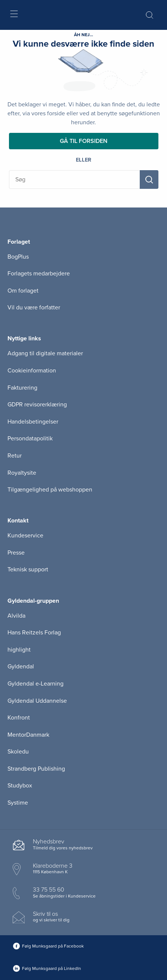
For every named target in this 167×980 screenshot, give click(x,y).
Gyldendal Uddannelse (37, 701)
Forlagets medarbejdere (39, 274)
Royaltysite (22, 473)
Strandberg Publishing (36, 769)
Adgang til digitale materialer (45, 353)
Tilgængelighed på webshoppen (50, 490)
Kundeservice (25, 536)
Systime (18, 803)
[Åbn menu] (14, 15)
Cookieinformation (32, 371)
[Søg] (149, 180)
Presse (16, 553)
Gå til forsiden (84, 141)
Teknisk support (28, 569)
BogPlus (18, 257)
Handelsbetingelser (33, 422)
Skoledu (18, 752)
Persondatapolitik (30, 438)
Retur (15, 456)
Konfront (19, 718)
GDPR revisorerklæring (37, 405)
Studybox (20, 786)
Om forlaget (23, 291)
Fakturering (22, 388)
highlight (19, 650)
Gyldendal (21, 667)
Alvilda (16, 616)
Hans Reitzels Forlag (34, 633)
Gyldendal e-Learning (35, 684)
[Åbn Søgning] (149, 15)
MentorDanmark (28, 735)
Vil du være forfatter (34, 308)
